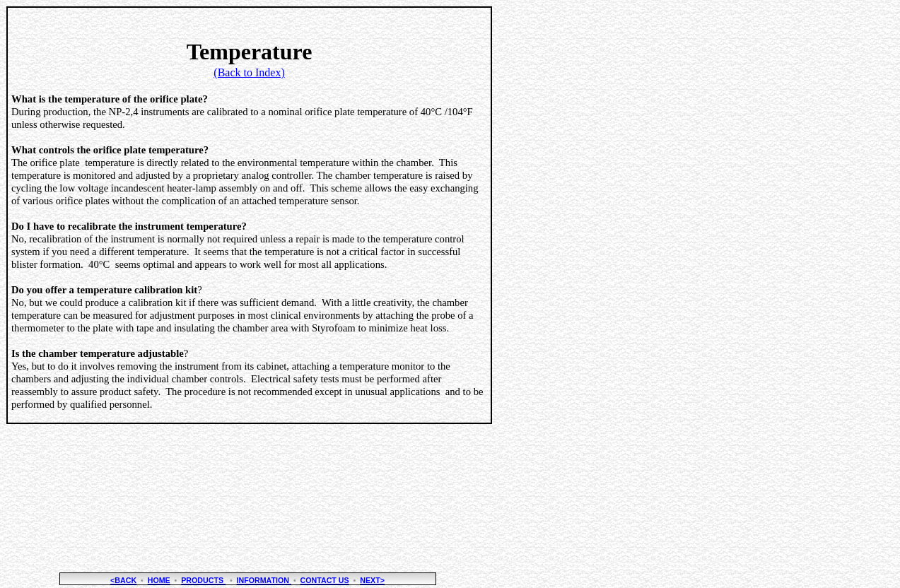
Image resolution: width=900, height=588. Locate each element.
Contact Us (325, 580)
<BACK (123, 580)
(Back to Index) (249, 72)
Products (203, 580)
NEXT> (372, 580)
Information (264, 580)
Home (159, 580)
